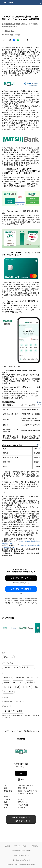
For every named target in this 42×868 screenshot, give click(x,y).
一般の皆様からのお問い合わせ (21, 860)
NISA (37, 687)
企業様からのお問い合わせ (21, 855)
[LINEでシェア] (18, 40)
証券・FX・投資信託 (11, 667)
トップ (5, 731)
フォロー (21, 773)
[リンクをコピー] (28, 40)
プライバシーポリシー (21, 846)
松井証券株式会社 (29, 731)
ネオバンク (8, 687)
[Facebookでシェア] (14, 40)
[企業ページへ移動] (21, 752)
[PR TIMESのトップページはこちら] (9, 3)
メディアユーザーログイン (21, 578)
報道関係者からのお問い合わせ (21, 851)
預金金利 (30, 682)
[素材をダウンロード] (24, 40)
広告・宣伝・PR (28, 667)
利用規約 (35, 846)
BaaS (17, 687)
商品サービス (8, 657)
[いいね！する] (4, 40)
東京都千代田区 (7, 702)
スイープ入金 (8, 692)
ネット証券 (27, 687)
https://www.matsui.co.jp (26, 785)
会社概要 (7, 846)
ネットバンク (18, 682)
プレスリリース (16, 731)
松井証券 (7, 677)
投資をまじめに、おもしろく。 (25, 677)
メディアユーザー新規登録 (21, 589)
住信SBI (6, 682)
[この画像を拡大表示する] (10, 628)
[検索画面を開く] (40, 3)
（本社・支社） (19, 702)
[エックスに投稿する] (10, 40)
